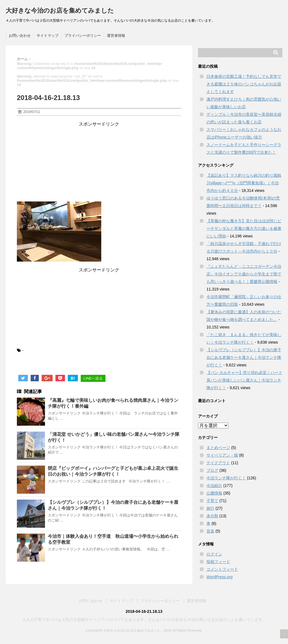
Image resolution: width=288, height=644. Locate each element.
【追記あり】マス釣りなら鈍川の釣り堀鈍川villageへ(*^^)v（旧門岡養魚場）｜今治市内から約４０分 (244, 183)
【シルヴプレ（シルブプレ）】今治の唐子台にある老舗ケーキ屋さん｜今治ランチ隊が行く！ (244, 357)
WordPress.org (220, 577)
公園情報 (214, 493)
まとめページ (218, 448)
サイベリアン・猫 (222, 455)
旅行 (210, 508)
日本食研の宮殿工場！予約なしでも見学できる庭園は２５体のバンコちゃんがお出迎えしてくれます (244, 84)
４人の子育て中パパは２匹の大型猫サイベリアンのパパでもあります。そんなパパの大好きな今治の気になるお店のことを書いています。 (144, 620)
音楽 (210, 531)
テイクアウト (218, 463)
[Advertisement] (99, 162)
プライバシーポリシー (83, 36)
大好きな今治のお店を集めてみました (60, 11)
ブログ (212, 470)
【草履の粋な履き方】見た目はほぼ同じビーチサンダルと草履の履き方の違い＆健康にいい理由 (244, 228)
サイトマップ (48, 36)
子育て (212, 501)
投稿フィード (218, 562)
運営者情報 (116, 36)
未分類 (212, 516)
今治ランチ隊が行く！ (226, 478)
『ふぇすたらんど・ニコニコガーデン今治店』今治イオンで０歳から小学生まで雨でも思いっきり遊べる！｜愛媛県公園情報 (244, 274)
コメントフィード (222, 569)
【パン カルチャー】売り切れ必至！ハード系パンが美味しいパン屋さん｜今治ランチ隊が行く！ (244, 380)
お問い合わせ (20, 36)
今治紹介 (214, 486)
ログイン (214, 554)
